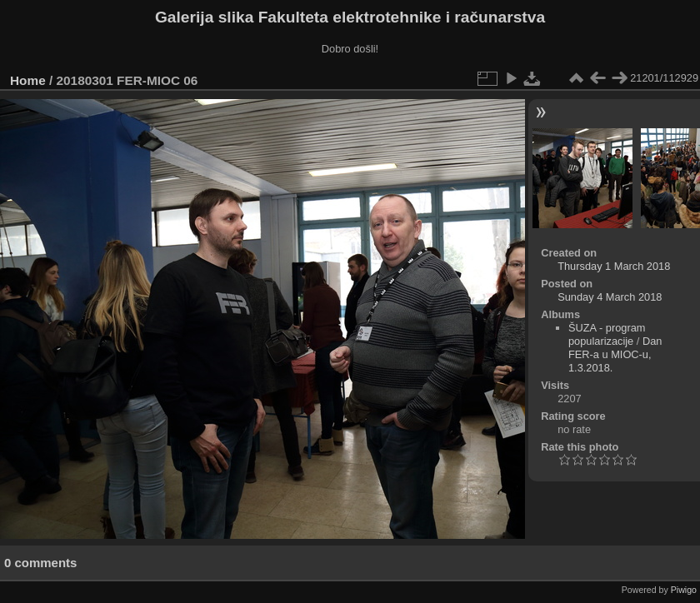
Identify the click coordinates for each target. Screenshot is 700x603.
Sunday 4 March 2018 (610, 297)
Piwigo (684, 590)
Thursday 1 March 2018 (614, 266)
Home (28, 80)
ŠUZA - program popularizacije (607, 334)
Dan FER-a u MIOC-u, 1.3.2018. (615, 354)
